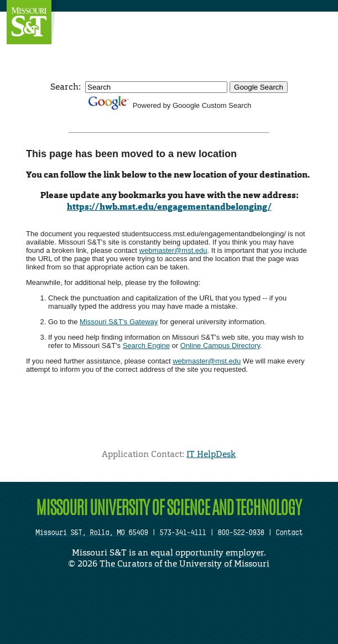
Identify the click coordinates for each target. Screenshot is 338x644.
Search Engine (146, 346)
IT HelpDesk (211, 454)
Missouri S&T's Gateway (119, 322)
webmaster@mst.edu (173, 250)
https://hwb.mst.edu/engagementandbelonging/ (169, 207)
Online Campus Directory (220, 346)
